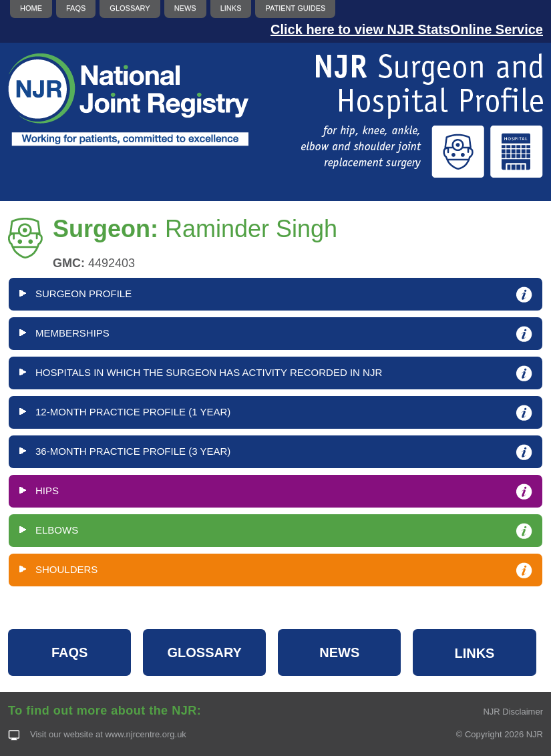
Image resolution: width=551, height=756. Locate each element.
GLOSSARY (204, 652)
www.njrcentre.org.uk (145, 734)
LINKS (474, 653)
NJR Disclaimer (513, 712)
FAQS (69, 652)
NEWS (339, 652)
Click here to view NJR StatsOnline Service (407, 29)
